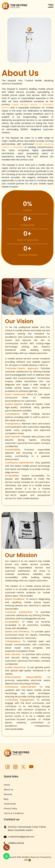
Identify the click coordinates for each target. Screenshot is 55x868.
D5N (28, 860)
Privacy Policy (10, 808)
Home (7, 785)
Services (8, 794)
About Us (8, 790)
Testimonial (10, 804)
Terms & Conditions (14, 813)
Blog (6, 799)
